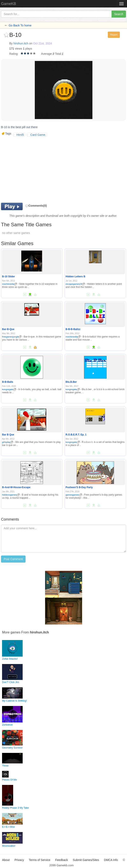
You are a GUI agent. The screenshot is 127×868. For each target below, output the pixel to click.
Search (119, 14)
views (18, 49)
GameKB (9, 4)
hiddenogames (11, 495)
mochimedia (9, 284)
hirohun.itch (21, 43)
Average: (47, 54)
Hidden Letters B (76, 277)
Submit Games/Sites (86, 860)
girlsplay (8, 442)
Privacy (19, 860)
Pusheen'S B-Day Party (79, 487)
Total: (58, 54)
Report (114, 35)
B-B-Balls (8, 382)
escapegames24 (75, 284)
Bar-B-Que (8, 329)
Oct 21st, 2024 (43, 43)
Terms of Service (40, 860)
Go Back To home (20, 25)
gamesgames (74, 495)
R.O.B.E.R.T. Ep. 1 (76, 435)
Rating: (14, 54)
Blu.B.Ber (71, 382)
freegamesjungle (12, 337)
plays (29, 49)
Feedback (61, 860)
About (6, 860)
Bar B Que (8, 435)
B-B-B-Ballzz (73, 329)
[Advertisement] (36, 170)
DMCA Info (111, 860)
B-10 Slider (9, 277)
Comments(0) (36, 206)
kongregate (9, 389)
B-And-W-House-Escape (16, 487)
